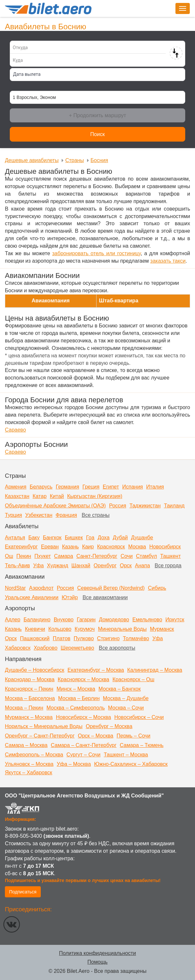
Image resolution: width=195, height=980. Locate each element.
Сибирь (157, 588)
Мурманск (162, 629)
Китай (57, 496)
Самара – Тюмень (142, 745)
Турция (13, 515)
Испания (133, 487)
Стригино (108, 638)
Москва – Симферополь (76, 708)
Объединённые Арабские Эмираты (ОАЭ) (55, 506)
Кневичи (35, 629)
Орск (126, 566)
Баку (34, 538)
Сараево (15, 430)
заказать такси (168, 261)
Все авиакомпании (105, 597)
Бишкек (74, 538)
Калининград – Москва (155, 670)
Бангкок (52, 538)
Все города (168, 566)
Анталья (15, 538)
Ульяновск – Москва (29, 764)
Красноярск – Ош (133, 679)
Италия (155, 487)
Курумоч (85, 629)
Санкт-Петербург (97, 556)
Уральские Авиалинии (32, 597)
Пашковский (35, 638)
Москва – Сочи (126, 708)
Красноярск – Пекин (29, 689)
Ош (9, 556)
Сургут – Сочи (84, 755)
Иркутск (175, 620)
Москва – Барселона (30, 698)
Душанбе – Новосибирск (35, 670)
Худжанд (58, 566)
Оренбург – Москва (109, 726)
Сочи (127, 556)
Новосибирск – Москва (83, 717)
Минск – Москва (76, 689)
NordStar (15, 588)
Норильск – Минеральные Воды (44, 726)
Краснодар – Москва (30, 679)
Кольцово (60, 629)
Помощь (97, 962)
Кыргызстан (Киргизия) (95, 496)
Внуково (64, 620)
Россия (117, 506)
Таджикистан (145, 506)
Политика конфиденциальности (97, 953)
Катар (40, 496)
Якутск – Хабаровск (29, 773)
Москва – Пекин (24, 708)
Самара (64, 556)
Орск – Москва (96, 736)
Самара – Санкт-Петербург (84, 745)
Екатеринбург (21, 547)
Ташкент (170, 556)
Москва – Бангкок (120, 689)
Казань (70, 547)
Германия (67, 487)
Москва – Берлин (79, 698)
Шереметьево (77, 648)
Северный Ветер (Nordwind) (111, 588)
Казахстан (17, 496)
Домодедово (114, 620)
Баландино (37, 620)
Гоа (90, 538)
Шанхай (81, 566)
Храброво (45, 648)
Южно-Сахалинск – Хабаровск (131, 764)
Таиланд (174, 506)
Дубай (120, 538)
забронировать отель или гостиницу (96, 253)
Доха (103, 538)
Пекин (24, 556)
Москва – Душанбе (126, 698)
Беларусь (41, 487)
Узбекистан (39, 515)
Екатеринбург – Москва (96, 670)
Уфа (38, 566)
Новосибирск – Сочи (139, 717)
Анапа (142, 566)
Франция (66, 515)
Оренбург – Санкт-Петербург (40, 736)
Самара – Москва (26, 745)
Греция (91, 487)
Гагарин (86, 620)
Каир (88, 547)
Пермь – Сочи (133, 736)
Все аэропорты (117, 648)
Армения (16, 487)
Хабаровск (18, 648)
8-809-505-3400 (23, 836)
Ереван (50, 547)
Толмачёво (136, 638)
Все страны (96, 515)
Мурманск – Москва (29, 717)
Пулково (84, 638)
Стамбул (146, 556)
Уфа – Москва (74, 764)
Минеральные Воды (122, 629)
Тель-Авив (17, 566)
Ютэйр (70, 597)
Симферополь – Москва (34, 755)
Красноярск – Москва (83, 679)
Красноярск (111, 547)
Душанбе (142, 538)
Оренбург (105, 566)
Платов (62, 638)
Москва (137, 547)
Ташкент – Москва (126, 755)
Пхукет (42, 556)
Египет (111, 487)
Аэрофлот (41, 588)
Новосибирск (165, 547)
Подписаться (23, 892)
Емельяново (147, 620)
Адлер (13, 620)
